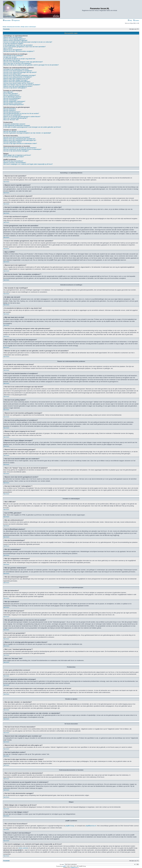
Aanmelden (7, 20)
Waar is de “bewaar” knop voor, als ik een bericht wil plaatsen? (22, 85)
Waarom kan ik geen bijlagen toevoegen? (16, 80)
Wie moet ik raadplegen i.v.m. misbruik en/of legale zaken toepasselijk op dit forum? (28, 164)
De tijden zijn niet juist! (10, 57)
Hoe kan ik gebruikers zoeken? (13, 142)
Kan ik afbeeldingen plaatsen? (12, 97)
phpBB (64, 866)
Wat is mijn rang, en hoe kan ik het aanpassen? (17, 63)
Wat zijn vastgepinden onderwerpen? (14, 101)
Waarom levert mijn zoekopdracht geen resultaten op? (19, 139)
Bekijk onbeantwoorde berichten (11, 27)
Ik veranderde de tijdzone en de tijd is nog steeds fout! (19, 59)
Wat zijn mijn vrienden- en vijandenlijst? (15, 131)
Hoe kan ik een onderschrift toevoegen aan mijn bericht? (20, 72)
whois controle (23, 848)
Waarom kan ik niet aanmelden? (13, 37)
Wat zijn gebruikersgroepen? (12, 112)
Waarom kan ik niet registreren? (13, 50)
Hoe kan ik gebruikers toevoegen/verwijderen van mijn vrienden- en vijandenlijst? (27, 133)
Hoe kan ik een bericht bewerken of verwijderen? (18, 71)
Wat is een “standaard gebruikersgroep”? (15, 118)
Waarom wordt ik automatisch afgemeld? (15, 40)
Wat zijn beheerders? (10, 109)
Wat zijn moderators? (10, 110)
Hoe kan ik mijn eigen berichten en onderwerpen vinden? (20, 143)
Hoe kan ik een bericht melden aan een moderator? (19, 83)
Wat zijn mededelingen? (11, 100)
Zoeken (136, 20)
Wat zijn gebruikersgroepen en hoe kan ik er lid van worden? (21, 113)
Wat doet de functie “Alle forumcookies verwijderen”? (19, 51)
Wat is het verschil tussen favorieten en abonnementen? (20, 148)
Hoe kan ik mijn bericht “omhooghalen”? (15, 88)
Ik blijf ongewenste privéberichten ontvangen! (17, 126)
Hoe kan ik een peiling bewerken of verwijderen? (18, 77)
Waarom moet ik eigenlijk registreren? (15, 39)
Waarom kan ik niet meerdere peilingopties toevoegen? (20, 75)
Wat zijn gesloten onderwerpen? (13, 103)
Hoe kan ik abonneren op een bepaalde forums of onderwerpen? (22, 149)
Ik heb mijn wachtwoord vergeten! (13, 44)
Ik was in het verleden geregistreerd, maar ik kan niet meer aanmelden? (25, 47)
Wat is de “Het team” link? (11, 120)
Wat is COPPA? (8, 48)
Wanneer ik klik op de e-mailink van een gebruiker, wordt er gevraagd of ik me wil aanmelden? (31, 65)
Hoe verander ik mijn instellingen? (13, 56)
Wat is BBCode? (8, 92)
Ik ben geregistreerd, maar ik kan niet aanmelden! (18, 45)
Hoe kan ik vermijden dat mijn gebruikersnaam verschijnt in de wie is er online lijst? (28, 42)
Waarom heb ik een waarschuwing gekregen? (17, 82)
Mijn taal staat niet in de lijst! (12, 60)
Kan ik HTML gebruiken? (11, 94)
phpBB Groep (70, 826)
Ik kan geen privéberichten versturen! (14, 124)
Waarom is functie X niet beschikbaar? (15, 163)
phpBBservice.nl (91, 826)
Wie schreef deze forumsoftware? (13, 161)
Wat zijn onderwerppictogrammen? (14, 105)
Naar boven (6, 182)
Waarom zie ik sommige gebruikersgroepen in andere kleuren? (22, 117)
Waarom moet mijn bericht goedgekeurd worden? (18, 86)
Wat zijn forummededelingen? (12, 98)
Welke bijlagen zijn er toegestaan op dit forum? (17, 155)
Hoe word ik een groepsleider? (12, 115)
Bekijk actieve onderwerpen (29, 27)
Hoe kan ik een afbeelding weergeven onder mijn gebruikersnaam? (23, 62)
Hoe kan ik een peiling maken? (12, 74)
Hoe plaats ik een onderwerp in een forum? (16, 69)
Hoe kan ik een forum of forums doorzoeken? (17, 137)
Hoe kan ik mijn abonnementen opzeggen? (16, 151)
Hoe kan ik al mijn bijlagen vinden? (14, 157)
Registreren (16, 20)
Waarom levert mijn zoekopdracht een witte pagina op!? (20, 140)
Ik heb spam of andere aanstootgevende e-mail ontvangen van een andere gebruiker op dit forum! (32, 127)
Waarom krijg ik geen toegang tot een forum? (17, 79)
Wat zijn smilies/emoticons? (12, 95)
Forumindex (6, 29)
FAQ (130, 20)
